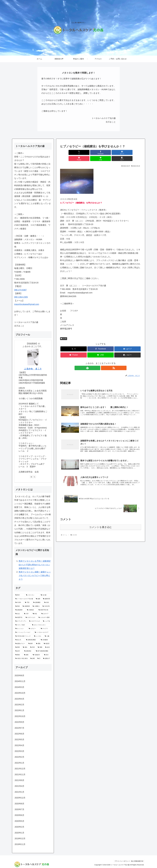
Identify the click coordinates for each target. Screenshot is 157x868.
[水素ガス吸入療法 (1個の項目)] (22, 659)
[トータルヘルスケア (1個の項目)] (43, 632)
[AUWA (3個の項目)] (19, 603)
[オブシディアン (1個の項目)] (21, 621)
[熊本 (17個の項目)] (20, 595)
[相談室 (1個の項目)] (47, 644)
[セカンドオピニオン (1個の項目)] (41, 625)
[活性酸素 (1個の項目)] (46, 640)
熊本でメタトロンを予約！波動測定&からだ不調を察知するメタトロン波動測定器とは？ (35, 565)
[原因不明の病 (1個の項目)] (45, 610)
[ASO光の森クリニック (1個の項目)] (24, 636)
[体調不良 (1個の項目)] (19, 618)
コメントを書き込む (101, 525)
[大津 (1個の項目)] (27, 614)
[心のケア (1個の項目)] (46, 614)
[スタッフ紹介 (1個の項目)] (23, 625)
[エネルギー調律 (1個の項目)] (45, 618)
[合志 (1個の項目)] (19, 614)
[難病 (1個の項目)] (19, 655)
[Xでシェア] (67, 152)
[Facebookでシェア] (80, 152)
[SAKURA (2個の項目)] (46, 606)
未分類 (64, 332)
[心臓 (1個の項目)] (48, 636)
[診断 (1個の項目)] (33, 659)
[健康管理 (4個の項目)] (47, 599)
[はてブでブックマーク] (94, 152)
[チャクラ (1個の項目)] (46, 629)
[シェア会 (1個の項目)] (47, 621)
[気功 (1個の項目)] (47, 655)
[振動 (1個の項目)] (27, 655)
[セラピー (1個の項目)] (34, 629)
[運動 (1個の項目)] (39, 644)
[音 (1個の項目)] (39, 659)
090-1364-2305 (21, 297)
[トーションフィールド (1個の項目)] (24, 632)
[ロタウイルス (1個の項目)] (31, 618)
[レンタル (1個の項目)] (38, 636)
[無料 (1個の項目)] (31, 644)
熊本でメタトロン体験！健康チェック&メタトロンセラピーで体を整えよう (35, 576)
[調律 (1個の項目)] (18, 647)
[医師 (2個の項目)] (18, 606)
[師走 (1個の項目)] (36, 614)
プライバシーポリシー (120, 861)
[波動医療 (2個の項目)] (26, 606)
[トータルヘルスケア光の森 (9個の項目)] (24, 599)
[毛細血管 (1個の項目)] (37, 655)
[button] (135, 152)
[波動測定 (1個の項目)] (29, 651)
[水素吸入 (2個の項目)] (36, 606)
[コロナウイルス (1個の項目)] (35, 621)
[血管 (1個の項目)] (19, 651)
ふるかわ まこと (33, 369)
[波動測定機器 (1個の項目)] (32, 640)
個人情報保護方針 (137, 861)
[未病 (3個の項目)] (47, 603)
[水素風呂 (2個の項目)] (32, 610)
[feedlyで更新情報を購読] (98, 362)
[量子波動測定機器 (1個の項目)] (43, 651)
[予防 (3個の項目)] (28, 603)
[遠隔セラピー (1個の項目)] (21, 644)
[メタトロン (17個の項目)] (32, 595)
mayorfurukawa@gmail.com (27, 304)
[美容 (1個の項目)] (33, 647)
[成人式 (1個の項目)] (20, 640)
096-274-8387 (20, 290)
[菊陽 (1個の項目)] (40, 647)
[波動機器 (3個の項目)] (38, 603)
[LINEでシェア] (121, 152)
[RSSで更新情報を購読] (103, 362)
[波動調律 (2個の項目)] (20, 610)
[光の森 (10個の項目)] (46, 595)
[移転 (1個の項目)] (25, 647)
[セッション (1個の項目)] (21, 629)
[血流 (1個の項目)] (48, 647)
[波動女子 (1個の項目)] (47, 659)
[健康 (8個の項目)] (38, 599)
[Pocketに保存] (107, 152)
